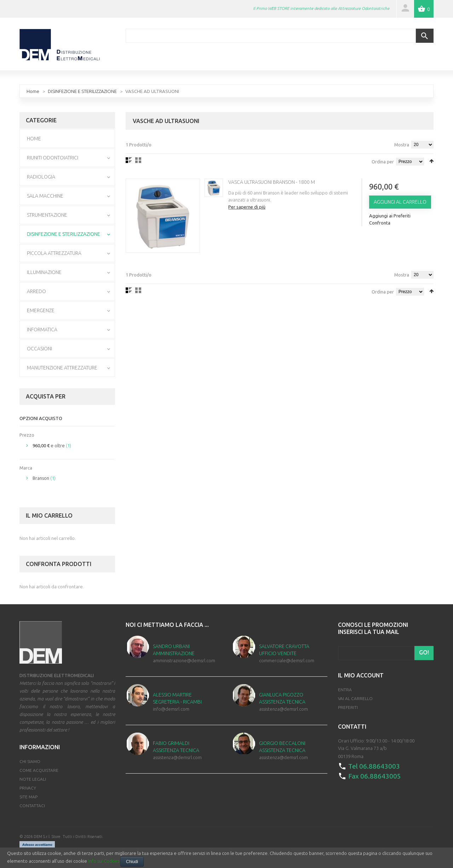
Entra (345, 690)
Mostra (402, 145)
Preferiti (348, 707)
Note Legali (33, 779)
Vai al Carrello (355, 698)
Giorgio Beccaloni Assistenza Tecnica (282, 747)
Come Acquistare (39, 770)
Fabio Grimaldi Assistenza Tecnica (176, 747)
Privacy (28, 788)
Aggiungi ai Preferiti (390, 216)
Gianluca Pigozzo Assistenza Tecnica (282, 698)
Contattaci (32, 806)
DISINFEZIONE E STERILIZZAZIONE (82, 91)
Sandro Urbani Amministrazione (174, 650)
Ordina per (383, 162)
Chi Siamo (30, 761)
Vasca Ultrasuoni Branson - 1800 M (272, 182)
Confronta (380, 223)
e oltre (49, 445)
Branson (41, 478)
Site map (28, 797)
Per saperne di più (247, 207)
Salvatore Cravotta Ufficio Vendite (284, 650)
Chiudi (132, 862)
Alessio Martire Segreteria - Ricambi (177, 698)
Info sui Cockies (104, 861)
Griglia (138, 160)
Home (33, 91)
